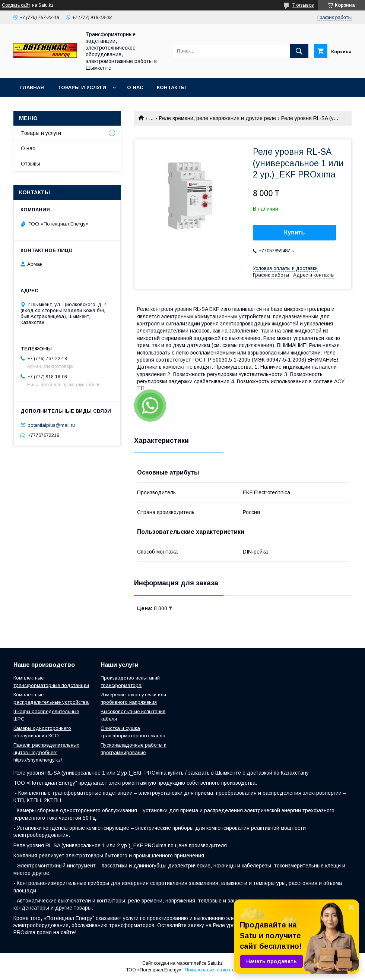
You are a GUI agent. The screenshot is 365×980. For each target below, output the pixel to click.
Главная (32, 87)
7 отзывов (303, 5)
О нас (135, 87)
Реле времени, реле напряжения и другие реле (218, 118)
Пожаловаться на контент (212, 970)
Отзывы (31, 164)
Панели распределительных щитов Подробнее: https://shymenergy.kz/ (46, 752)
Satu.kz (215, 963)
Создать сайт (16, 5)
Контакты (171, 87)
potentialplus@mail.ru (51, 425)
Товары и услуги (82, 87)
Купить (295, 232)
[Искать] (299, 51)
